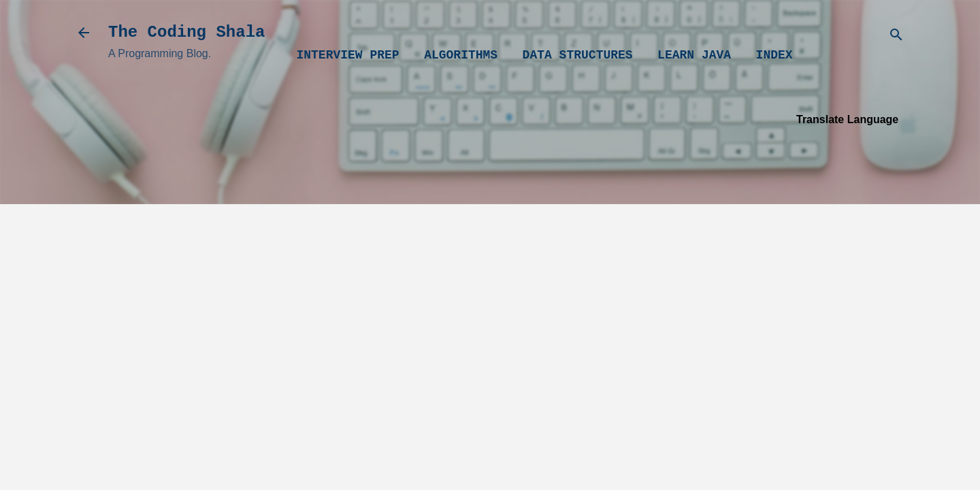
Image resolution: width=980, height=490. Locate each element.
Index (774, 55)
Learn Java (694, 55)
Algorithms (461, 55)
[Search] (896, 37)
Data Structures (578, 55)
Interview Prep (347, 55)
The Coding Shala (186, 32)
